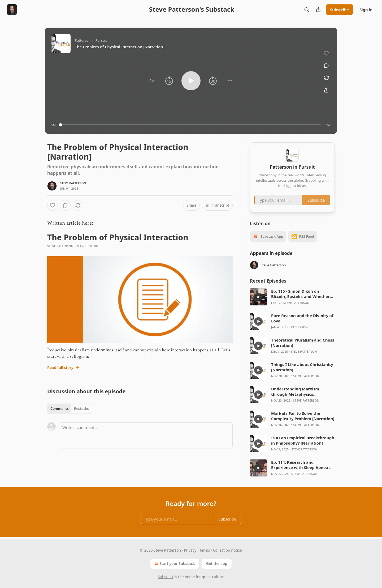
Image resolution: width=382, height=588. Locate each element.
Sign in (366, 10)
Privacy (190, 550)
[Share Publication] (318, 10)
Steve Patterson (73, 183)
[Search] (307, 10)
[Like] (53, 205)
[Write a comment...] (146, 435)
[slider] (191, 125)
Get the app (217, 563)
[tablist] (70, 408)
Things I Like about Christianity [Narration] (302, 367)
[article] (292, 297)
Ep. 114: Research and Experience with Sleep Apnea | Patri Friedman (301, 465)
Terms (205, 550)
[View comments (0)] (326, 66)
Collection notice (227, 550)
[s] (258, 297)
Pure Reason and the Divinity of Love (302, 318)
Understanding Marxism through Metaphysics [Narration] (295, 391)
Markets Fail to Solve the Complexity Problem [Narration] (303, 416)
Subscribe (339, 10)
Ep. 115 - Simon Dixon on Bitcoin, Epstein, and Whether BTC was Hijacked (300, 294)
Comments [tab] (60, 408)
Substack (166, 577)
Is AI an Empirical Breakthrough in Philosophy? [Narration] (303, 440)
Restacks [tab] (81, 408)
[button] (152, 81)
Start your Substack (174, 564)
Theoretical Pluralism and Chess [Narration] (303, 343)
